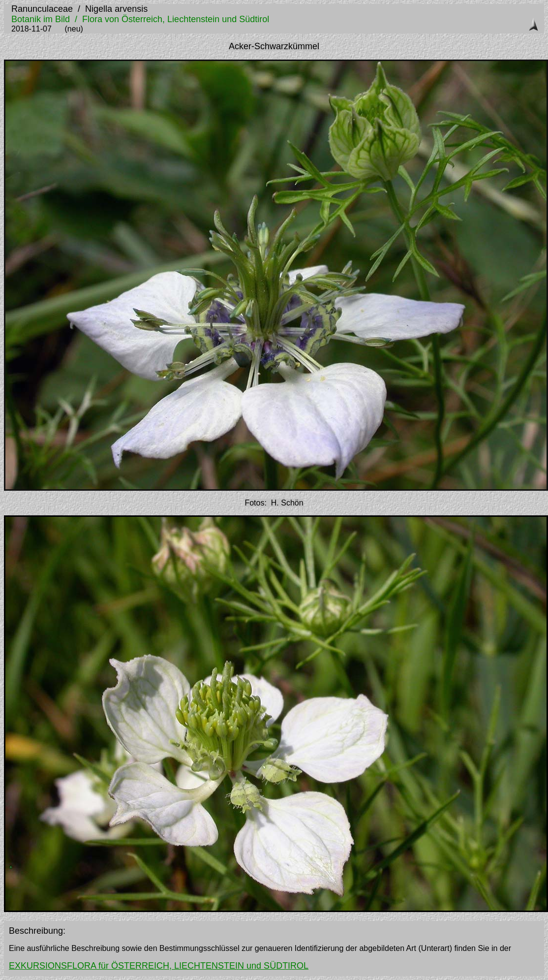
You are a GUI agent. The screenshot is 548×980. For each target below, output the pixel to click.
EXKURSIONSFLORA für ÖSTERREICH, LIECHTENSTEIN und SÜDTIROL (159, 966)
